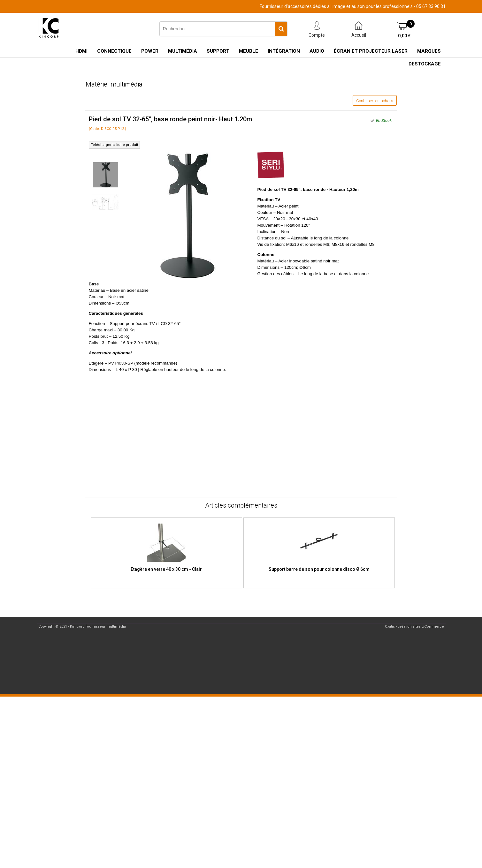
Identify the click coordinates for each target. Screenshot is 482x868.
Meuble (249, 51)
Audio (317, 51)
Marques (429, 51)
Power (150, 51)
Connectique (114, 51)
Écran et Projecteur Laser (371, 51)
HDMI (81, 51)
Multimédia (183, 51)
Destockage (425, 64)
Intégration (284, 51)
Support (218, 51)
